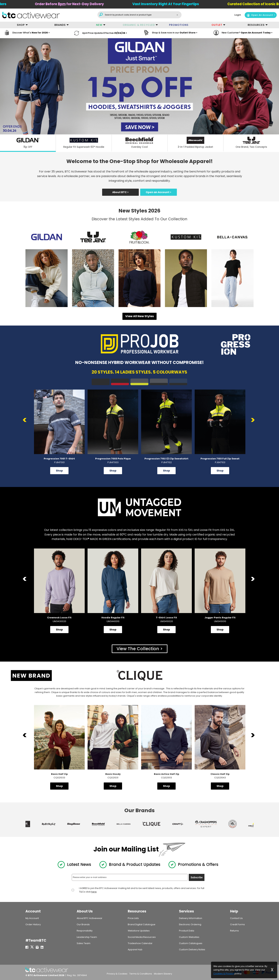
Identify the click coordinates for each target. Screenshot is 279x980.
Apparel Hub (135, 950)
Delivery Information (191, 918)
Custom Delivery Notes (192, 950)
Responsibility (85, 931)
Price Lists (133, 918)
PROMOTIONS (179, 25)
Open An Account (260, 15)
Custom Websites (189, 937)
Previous (26, 420)
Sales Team (84, 943)
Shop (59, 471)
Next (253, 420)
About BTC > (120, 192)
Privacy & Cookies (117, 974)
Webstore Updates (139, 931)
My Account (32, 918)
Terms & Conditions (141, 974)
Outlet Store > (188, 33)
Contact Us (236, 918)
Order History (33, 924)
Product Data (187, 931)
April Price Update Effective (105, 33)
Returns (234, 931)
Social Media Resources (142, 937)
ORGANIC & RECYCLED (139, 25)
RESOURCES (256, 25)
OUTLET (217, 25)
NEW (99, 25)
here (94, 892)
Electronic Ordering (190, 924)
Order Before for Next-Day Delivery (78, 4)
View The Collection (138, 649)
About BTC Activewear (90, 918)
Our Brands (83, 924)
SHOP (21, 25)
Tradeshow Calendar (140, 943)
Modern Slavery (163, 974)
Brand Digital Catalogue (142, 924)
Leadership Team (87, 937)
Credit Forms (237, 924)
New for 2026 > (41, 33)
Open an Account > (159, 192)
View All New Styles (139, 316)
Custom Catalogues (191, 943)
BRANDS (60, 25)
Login (238, 15)
